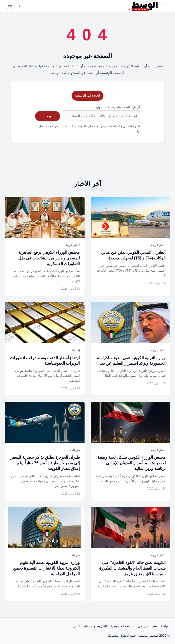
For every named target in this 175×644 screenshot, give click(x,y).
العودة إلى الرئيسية (88, 95)
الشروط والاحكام (95, 626)
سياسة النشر (161, 626)
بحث (48, 116)
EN (10, 6)
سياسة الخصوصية (122, 626)
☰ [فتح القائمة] (165, 6)
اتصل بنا (75, 626)
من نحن (143, 626)
